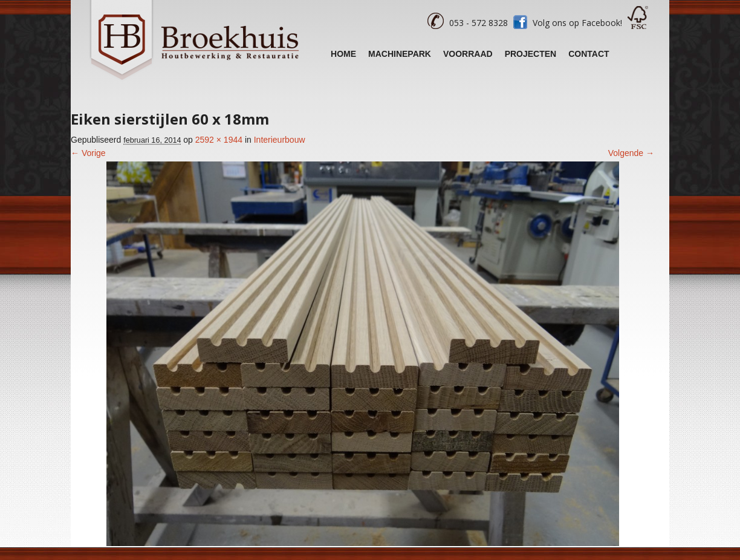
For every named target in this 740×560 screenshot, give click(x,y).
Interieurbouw (280, 140)
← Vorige (88, 153)
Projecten (531, 54)
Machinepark (400, 54)
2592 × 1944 (219, 140)
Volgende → (631, 153)
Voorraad (468, 54)
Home (343, 54)
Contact (589, 54)
